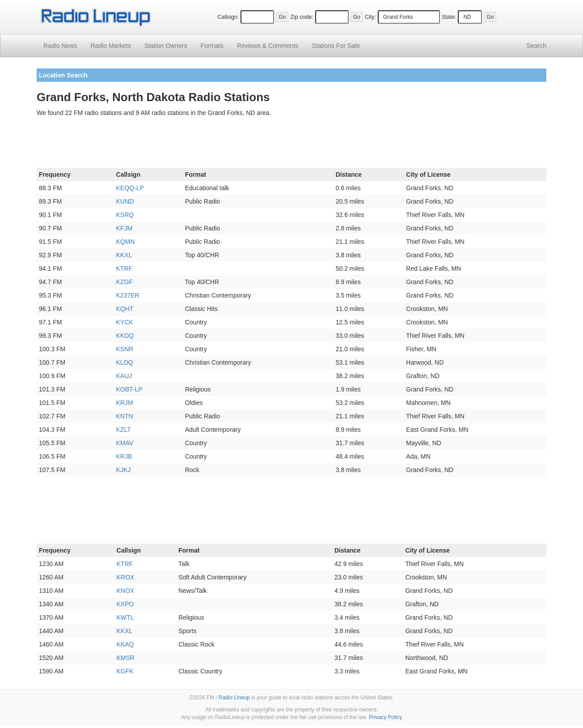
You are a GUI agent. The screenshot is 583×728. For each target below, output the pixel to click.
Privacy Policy (385, 717)
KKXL (124, 255)
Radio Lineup (234, 698)
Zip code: (302, 17)
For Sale (336, 46)
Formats (212, 46)
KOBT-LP (129, 389)
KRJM (125, 403)
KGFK (125, 671)
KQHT (125, 309)
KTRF (125, 268)
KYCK (125, 322)
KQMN (126, 242)
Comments (268, 46)
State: (449, 17)
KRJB (124, 456)
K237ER (128, 295)
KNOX (126, 591)
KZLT (124, 430)
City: (370, 17)
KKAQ (125, 644)
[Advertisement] (291, 144)
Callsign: (228, 17)
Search (537, 46)
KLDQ (125, 362)
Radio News (60, 46)
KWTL (125, 617)
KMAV (125, 443)
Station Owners (166, 46)
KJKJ (124, 470)
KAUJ (124, 376)
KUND (125, 201)
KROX (126, 577)
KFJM (125, 228)
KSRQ (125, 215)
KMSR (126, 658)
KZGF (125, 282)
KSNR (125, 349)
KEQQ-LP (130, 188)
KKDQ (125, 336)
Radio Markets (110, 46)
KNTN (125, 416)
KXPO (125, 604)
